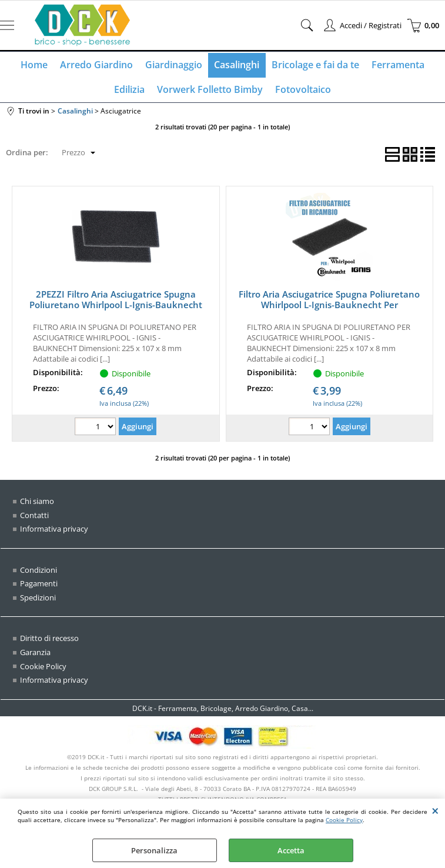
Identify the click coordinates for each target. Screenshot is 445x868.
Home (35, 65)
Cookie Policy (344, 820)
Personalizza (154, 850)
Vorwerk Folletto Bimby (210, 91)
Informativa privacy (54, 530)
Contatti (34, 517)
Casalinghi (237, 65)
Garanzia (35, 654)
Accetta (291, 850)
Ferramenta (397, 65)
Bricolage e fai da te (315, 65)
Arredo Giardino (97, 65)
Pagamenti (39, 585)
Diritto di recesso (49, 640)
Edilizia (130, 91)
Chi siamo (37, 503)
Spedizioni (38, 599)
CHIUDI (435, 810)
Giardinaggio (174, 65)
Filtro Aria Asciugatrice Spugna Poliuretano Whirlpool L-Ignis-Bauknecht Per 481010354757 (329, 306)
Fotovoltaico (302, 91)
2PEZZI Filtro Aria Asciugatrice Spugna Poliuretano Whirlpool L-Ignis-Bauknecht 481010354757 (116, 306)
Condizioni (39, 572)
